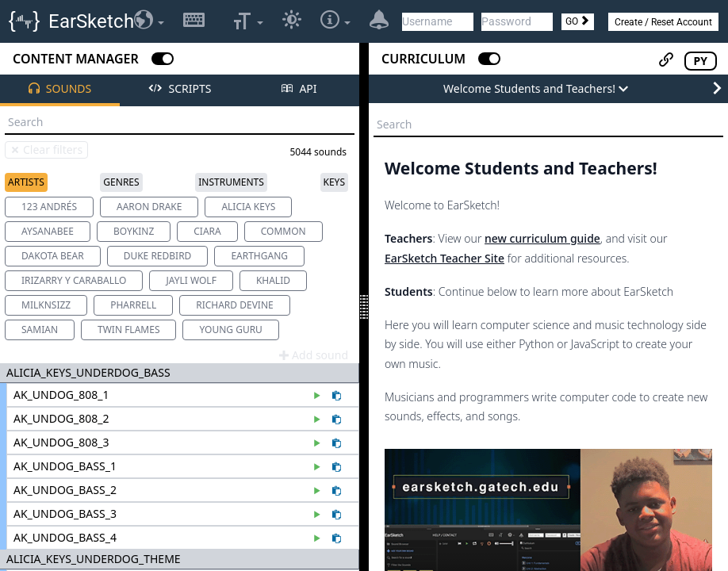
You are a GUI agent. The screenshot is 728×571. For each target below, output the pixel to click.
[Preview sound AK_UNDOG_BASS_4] (320, 539)
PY (701, 61)
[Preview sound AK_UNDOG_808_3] (320, 444)
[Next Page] (717, 89)
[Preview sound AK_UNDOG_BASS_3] (320, 515)
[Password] (517, 22)
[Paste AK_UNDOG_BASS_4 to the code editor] (336, 539)
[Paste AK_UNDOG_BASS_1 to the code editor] (336, 468)
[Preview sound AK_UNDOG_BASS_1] (320, 468)
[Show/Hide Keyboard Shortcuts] (194, 21)
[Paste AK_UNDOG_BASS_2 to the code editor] (336, 492)
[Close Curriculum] (489, 59)
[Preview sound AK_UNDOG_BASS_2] (320, 492)
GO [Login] (578, 21)
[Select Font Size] (248, 21)
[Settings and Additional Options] (335, 21)
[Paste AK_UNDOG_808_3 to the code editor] (336, 444)
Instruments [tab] (231, 182)
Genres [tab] (121, 182)
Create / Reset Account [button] (663, 22)
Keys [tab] (334, 182)
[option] (49, 207)
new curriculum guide (542, 238)
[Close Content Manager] (163, 59)
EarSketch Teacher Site (444, 258)
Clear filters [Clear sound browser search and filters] (46, 149)
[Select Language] (149, 21)
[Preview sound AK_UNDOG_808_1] (320, 397)
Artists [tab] (26, 182)
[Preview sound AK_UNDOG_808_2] (320, 420)
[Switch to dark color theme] (292, 21)
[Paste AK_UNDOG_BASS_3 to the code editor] (336, 515)
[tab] (60, 90)
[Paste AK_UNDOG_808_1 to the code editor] (336, 397)
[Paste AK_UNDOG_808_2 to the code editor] (336, 420)
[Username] (438, 22)
